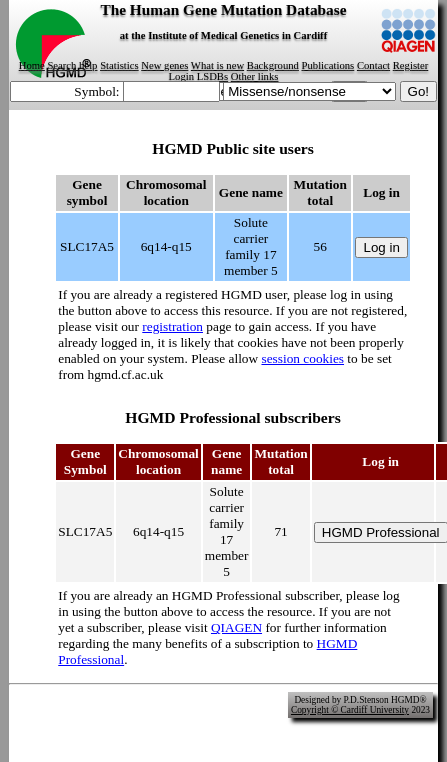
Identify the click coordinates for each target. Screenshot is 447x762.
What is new (217, 65)
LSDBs (212, 76)
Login (181, 76)
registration (172, 326)
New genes (164, 65)
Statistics (119, 65)
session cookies (302, 358)
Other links (255, 76)
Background (273, 65)
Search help (72, 65)
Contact (373, 65)
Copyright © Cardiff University (350, 710)
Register (411, 65)
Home (32, 65)
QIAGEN (236, 627)
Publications (328, 65)
